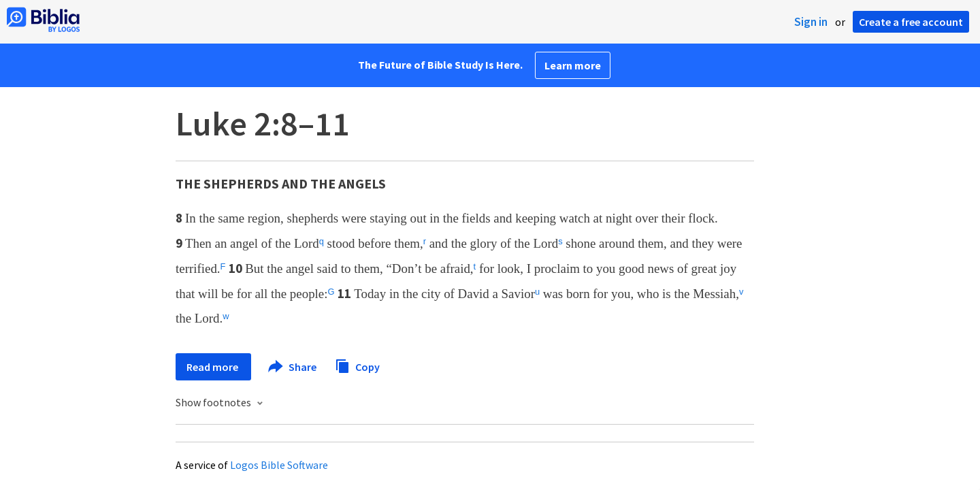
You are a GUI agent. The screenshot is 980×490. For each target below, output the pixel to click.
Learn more (573, 65)
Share (293, 367)
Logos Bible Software (279, 465)
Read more (213, 367)
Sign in (811, 22)
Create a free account (911, 22)
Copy (357, 365)
